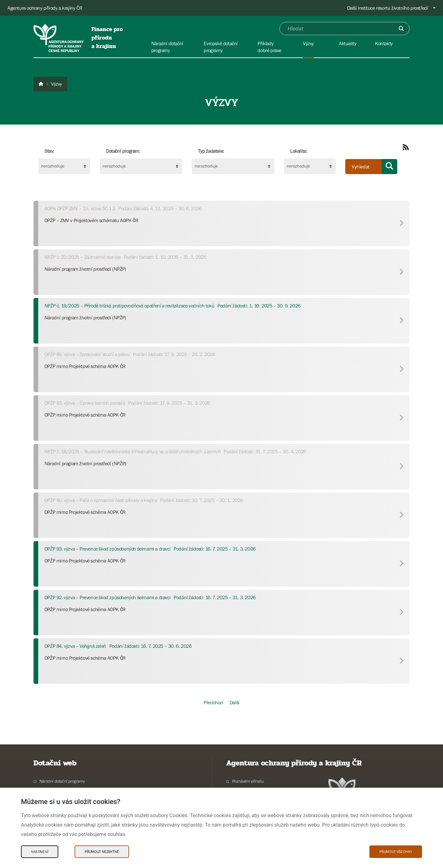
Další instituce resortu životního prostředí (388, 8)
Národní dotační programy (62, 781)
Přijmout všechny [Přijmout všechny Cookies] (396, 852)
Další (235, 702)
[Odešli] (401, 29)
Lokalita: (298, 151)
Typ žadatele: (211, 151)
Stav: (49, 151)
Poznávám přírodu (248, 781)
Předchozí (213, 702)
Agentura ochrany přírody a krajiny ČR (45, 8)
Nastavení (40, 852)
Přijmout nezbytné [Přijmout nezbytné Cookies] (102, 852)
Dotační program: (123, 151)
